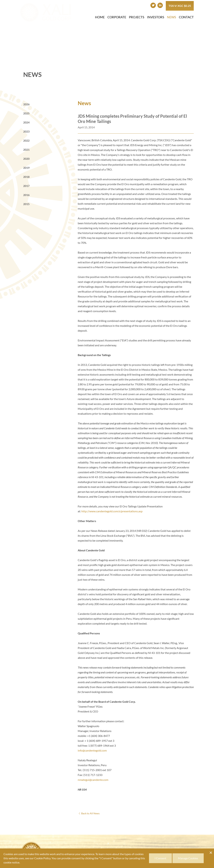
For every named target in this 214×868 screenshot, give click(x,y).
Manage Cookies (188, 858)
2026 (26, 104)
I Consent (160, 858)
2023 (26, 131)
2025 (26, 113)
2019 (26, 168)
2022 (26, 140)
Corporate (117, 17)
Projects (137, 17)
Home (100, 17)
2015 (26, 204)
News (172, 17)
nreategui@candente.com (93, 780)
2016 (26, 195)
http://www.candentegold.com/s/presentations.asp (112, 511)
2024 (26, 122)
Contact (186, 17)
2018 (26, 177)
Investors (156, 17)
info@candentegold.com (92, 750)
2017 (26, 186)
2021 (26, 150)
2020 (26, 159)
